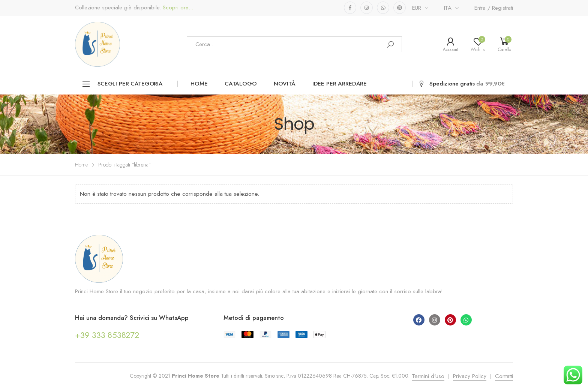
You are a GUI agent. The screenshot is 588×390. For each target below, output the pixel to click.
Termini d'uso (428, 376)
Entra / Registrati (494, 8)
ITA (448, 8)
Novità (285, 84)
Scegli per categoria (122, 84)
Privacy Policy (470, 376)
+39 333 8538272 (107, 335)
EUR (417, 8)
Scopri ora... (177, 8)
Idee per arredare (340, 84)
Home (199, 84)
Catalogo (241, 84)
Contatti (504, 376)
